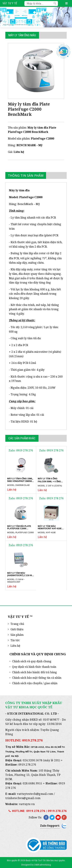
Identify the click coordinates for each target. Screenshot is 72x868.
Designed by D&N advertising (36, 865)
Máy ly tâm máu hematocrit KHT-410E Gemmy (50, 529)
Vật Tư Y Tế (10, 3)
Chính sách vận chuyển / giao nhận (35, 683)
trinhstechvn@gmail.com (23, 798)
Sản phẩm (17, 635)
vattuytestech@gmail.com (35, 794)
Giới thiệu (17, 629)
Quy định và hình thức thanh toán (34, 667)
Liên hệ (15, 646)
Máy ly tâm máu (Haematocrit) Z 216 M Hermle (20, 575)
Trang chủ (17, 624)
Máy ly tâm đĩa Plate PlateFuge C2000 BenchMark (19, 529)
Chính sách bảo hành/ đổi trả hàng (34, 672)
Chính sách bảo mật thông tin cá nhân (37, 678)
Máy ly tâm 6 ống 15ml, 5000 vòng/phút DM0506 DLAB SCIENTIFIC (20, 481)
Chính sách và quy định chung (32, 661)
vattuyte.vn (27, 804)
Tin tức (15, 640)
